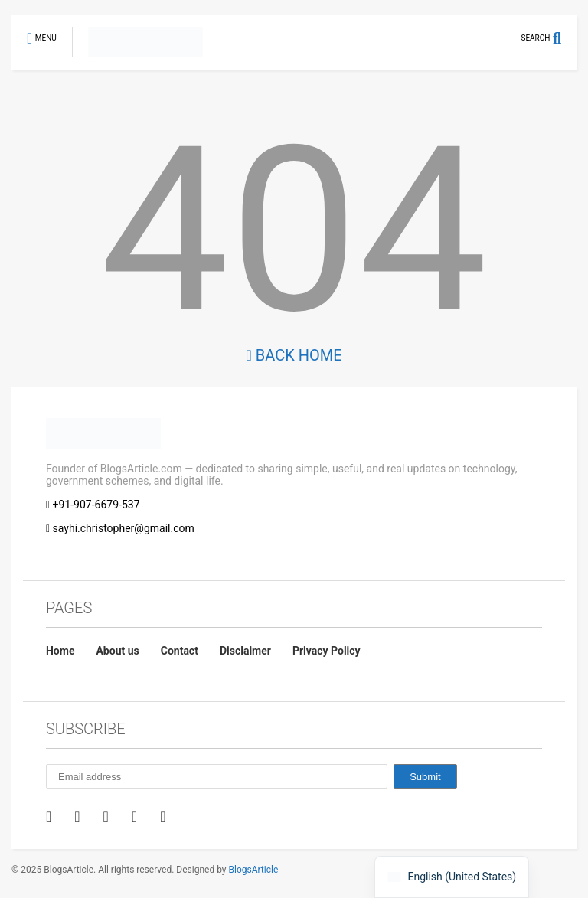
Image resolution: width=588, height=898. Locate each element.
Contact (180, 651)
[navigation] (452, 877)
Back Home (294, 355)
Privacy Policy (327, 651)
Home (60, 651)
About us (117, 651)
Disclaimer (245, 651)
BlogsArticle (254, 870)
